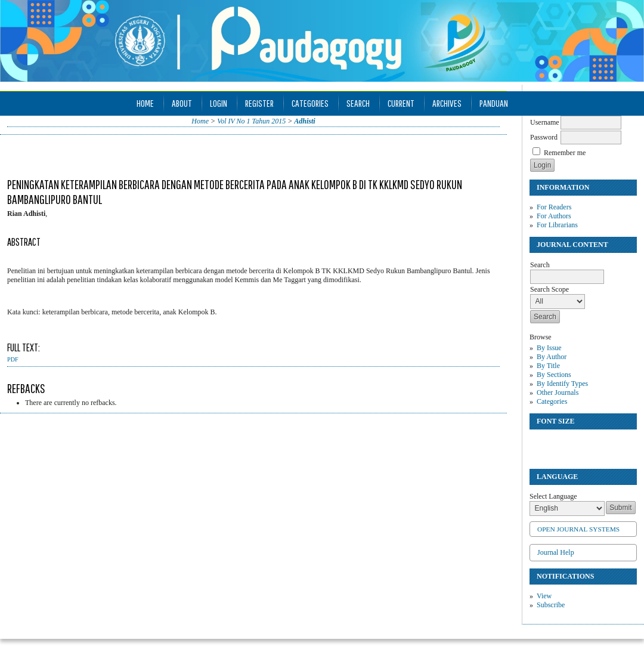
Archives (447, 103)
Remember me (565, 153)
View (544, 596)
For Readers (554, 207)
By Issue (549, 348)
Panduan (494, 103)
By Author (552, 357)
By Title (548, 366)
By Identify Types (562, 384)
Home (145, 103)
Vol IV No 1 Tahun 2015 (251, 121)
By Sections (554, 375)
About (182, 103)
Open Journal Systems (578, 529)
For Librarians (557, 225)
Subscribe (551, 605)
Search (358, 103)
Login (219, 103)
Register (259, 103)
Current (401, 103)
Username (545, 122)
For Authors (554, 216)
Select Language (553, 496)
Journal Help (556, 552)
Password (544, 137)
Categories (552, 401)
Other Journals (558, 392)
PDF (13, 359)
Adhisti (304, 121)
